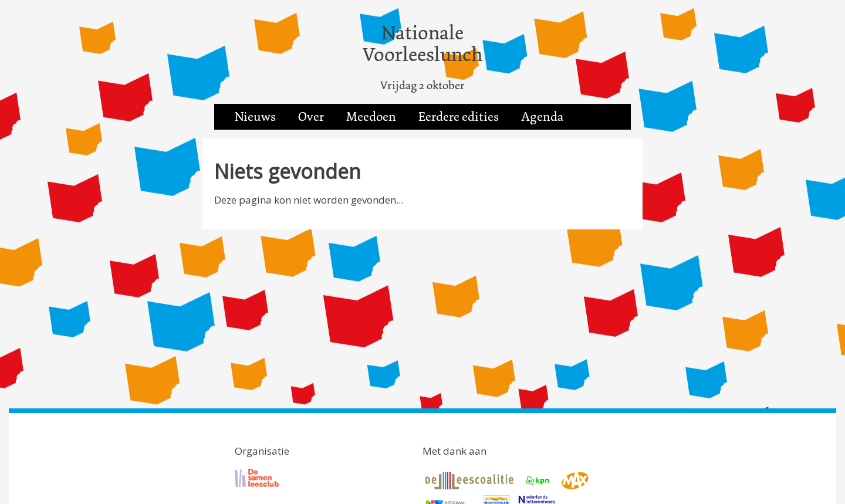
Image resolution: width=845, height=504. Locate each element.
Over (311, 117)
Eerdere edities (459, 117)
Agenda (542, 117)
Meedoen (371, 117)
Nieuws (255, 117)
